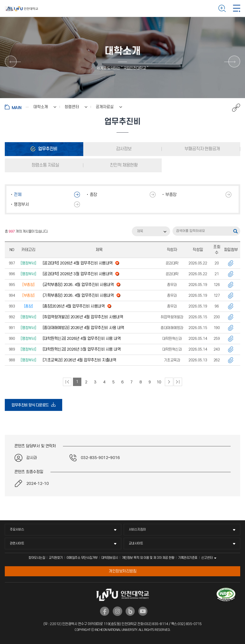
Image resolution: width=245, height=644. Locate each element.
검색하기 (222, 8)
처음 (67, 382)
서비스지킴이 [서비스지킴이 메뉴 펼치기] (137, 529)
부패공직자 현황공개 (202, 149)
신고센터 (207, 558)
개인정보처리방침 (122, 571)
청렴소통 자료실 (45, 165)
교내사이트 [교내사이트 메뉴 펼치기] (136, 543)
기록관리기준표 (188, 558)
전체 (18, 195)
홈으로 (17, 107)
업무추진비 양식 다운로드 (32, 405)
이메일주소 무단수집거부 (82, 558)
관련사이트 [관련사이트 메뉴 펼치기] (17, 543)
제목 (140, 231)
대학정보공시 (110, 558)
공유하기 (234, 108)
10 (159, 382)
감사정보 (123, 149)
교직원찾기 (56, 558)
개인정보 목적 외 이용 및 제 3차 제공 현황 (148, 558)
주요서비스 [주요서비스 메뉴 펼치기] (17, 529)
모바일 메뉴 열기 (237, 8)
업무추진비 (47, 149)
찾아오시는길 (37, 558)
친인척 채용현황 (123, 165)
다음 (169, 382)
